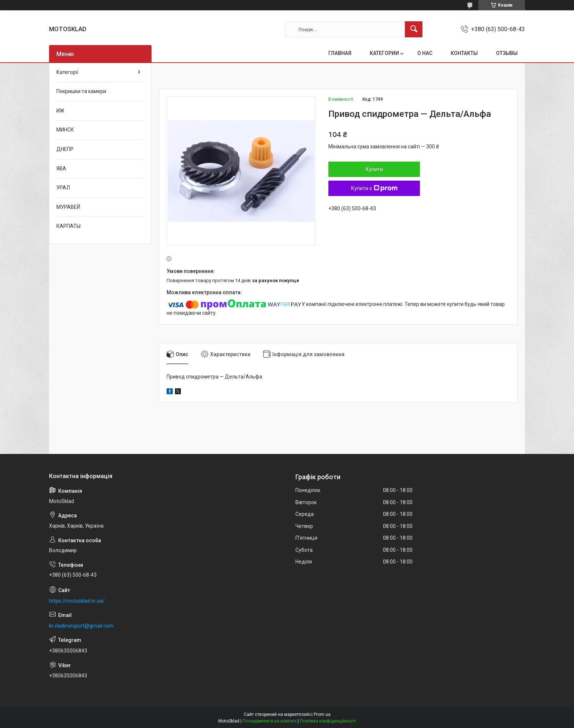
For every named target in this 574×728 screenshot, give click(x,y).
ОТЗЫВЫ (507, 53)
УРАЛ (63, 188)
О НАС (425, 53)
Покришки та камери (81, 91)
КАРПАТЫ (68, 226)
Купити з (374, 188)
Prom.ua (322, 714)
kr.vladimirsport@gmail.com (81, 626)
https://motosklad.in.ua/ (77, 601)
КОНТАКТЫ (464, 53)
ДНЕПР (65, 149)
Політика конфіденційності (328, 721)
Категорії (67, 72)
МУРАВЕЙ (68, 207)
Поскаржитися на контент (270, 721)
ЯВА (61, 169)
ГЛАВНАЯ (340, 53)
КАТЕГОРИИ (384, 53)
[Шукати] (414, 29)
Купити (374, 169)
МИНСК (65, 130)
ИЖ (60, 111)
